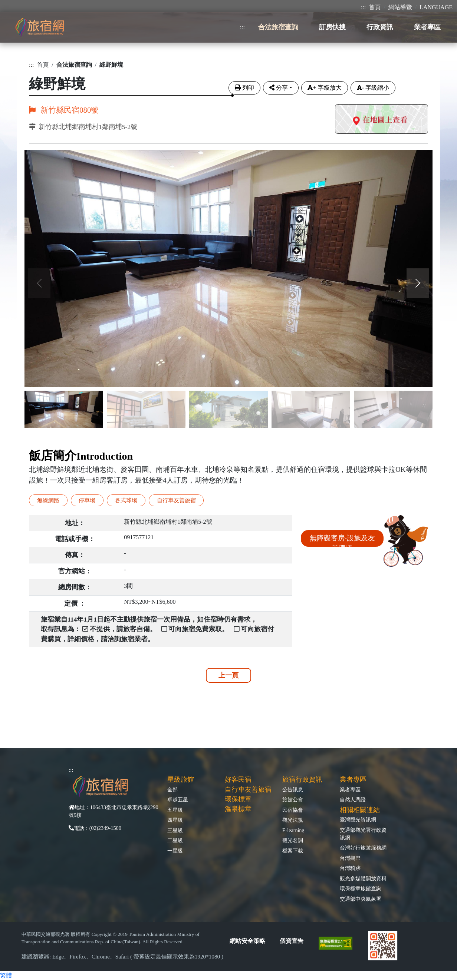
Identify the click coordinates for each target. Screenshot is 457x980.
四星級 (175, 820)
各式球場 (126, 500)
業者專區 (350, 789)
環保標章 (238, 799)
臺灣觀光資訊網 (358, 820)
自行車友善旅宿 (176, 500)
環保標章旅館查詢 (361, 888)
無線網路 (48, 500)
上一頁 (228, 675)
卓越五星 (178, 799)
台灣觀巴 (350, 858)
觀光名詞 (293, 840)
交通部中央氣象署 (361, 899)
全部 (172, 789)
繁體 (6, 975)
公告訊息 (293, 789)
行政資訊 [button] (380, 27)
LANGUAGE (436, 7)
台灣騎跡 (350, 868)
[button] (418, 283)
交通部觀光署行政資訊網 (363, 834)
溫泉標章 (238, 809)
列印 (244, 88)
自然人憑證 (353, 799)
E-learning (293, 830)
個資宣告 (292, 941)
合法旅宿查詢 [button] (278, 27)
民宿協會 (293, 810)
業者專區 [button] (427, 27)
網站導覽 (400, 7)
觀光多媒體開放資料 (363, 878)
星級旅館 (181, 779)
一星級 (175, 851)
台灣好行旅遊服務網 (363, 848)
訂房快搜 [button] (332, 27)
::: (363, 7)
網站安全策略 (247, 941)
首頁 (375, 7)
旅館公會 (293, 799)
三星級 (175, 830)
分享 (279, 88)
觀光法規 (293, 820)
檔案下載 (293, 851)
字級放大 (324, 88)
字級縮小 (373, 88)
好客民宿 (238, 779)
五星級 (175, 810)
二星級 (175, 840)
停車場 (87, 500)
